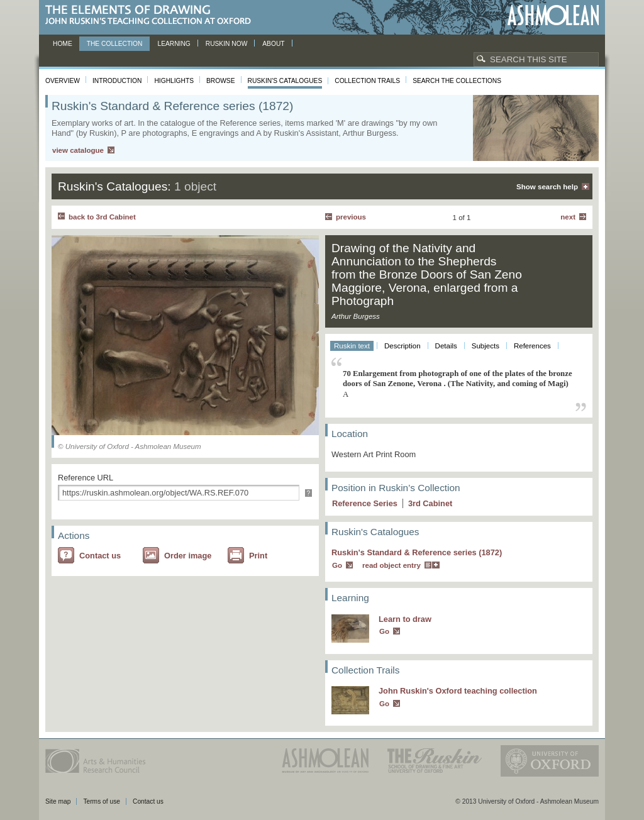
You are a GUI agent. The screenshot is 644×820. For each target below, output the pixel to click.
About (273, 44)
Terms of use (102, 801)
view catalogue (78, 150)
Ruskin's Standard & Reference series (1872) (417, 552)
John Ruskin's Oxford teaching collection (458, 691)
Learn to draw (405, 619)
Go (337, 565)
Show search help (547, 187)
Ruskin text (352, 346)
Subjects (486, 346)
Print (258, 556)
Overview (63, 81)
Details (446, 346)
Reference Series (365, 503)
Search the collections (457, 81)
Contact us (100, 556)
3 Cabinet (430, 503)
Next (568, 217)
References (532, 346)
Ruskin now (227, 44)
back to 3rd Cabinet (102, 217)
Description (402, 346)
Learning (174, 44)
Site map (58, 801)
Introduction (117, 81)
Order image (188, 556)
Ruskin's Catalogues (285, 81)
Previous (351, 217)
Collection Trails (367, 81)
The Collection (115, 44)
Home (63, 44)
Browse (221, 81)
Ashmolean (553, 15)
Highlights (174, 81)
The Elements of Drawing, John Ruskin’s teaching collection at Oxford (152, 15)
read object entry (391, 565)
